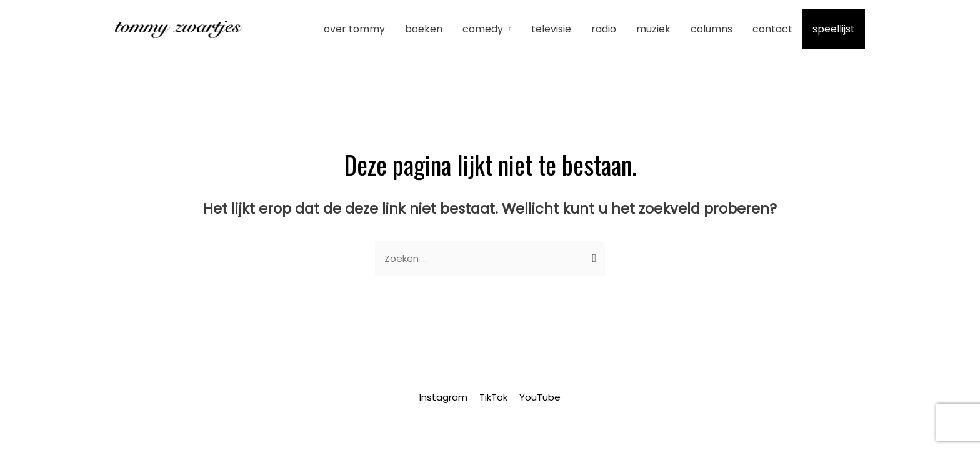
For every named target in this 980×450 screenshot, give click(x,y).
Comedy (483, 29)
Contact (772, 29)
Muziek (653, 29)
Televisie (551, 29)
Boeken (424, 29)
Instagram (443, 397)
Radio (604, 29)
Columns (712, 29)
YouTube (540, 397)
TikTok (493, 397)
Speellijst (834, 29)
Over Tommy (354, 29)
